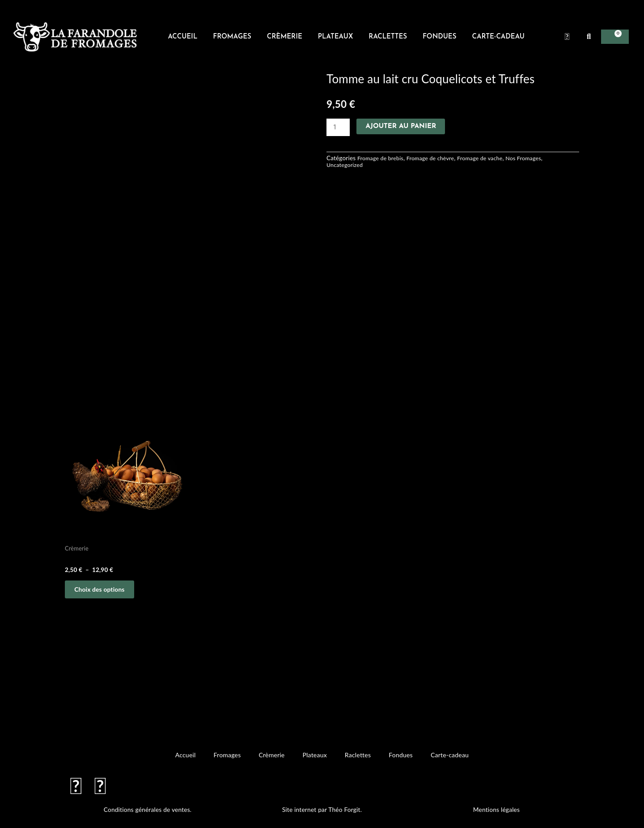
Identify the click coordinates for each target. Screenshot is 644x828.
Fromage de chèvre (436, 158)
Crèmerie (285, 37)
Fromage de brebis (382, 158)
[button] (589, 37)
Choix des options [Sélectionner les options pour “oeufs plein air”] (106, 592)
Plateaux (336, 37)
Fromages (232, 37)
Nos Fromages (537, 158)
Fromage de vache (490, 158)
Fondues (439, 37)
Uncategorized (346, 165)
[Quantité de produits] (339, 128)
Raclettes (388, 37)
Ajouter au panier (402, 126)
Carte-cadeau (498, 37)
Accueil (182, 37)
